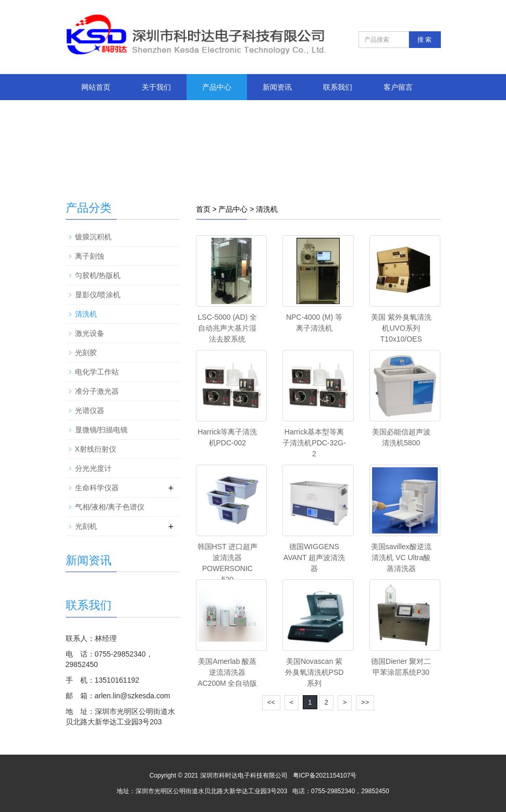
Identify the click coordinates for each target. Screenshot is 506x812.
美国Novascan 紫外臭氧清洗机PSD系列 (314, 672)
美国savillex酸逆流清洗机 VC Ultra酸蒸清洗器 (401, 558)
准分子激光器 (97, 391)
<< (271, 702)
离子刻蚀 (90, 256)
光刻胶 (86, 353)
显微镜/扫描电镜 (102, 430)
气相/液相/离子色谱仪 (110, 507)
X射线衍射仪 (96, 449)
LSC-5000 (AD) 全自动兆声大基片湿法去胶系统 (228, 328)
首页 (203, 209)
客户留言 (398, 87)
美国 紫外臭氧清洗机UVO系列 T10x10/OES (401, 328)
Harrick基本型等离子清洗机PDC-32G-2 (314, 443)
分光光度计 (93, 468)
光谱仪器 (90, 410)
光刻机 (86, 526)
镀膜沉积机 (93, 237)
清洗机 (267, 209)
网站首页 (96, 87)
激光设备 (90, 333)
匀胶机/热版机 (98, 275)
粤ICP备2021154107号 (325, 775)
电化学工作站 (97, 372)
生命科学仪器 (97, 488)
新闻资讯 (277, 87)
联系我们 (338, 87)
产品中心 (217, 87)
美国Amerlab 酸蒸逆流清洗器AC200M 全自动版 (227, 672)
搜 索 (424, 40)
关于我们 (156, 87)
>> (365, 702)
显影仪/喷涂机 (98, 295)
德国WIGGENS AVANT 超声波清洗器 (314, 558)
